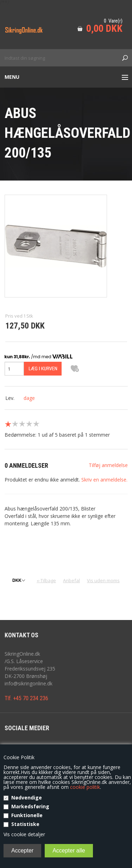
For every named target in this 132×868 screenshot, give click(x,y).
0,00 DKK (104, 28)
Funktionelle (27, 815)
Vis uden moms (103, 580)
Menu (12, 77)
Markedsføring (30, 806)
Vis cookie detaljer (24, 834)
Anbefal (71, 580)
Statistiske (25, 824)
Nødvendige (27, 798)
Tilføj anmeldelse (108, 465)
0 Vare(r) (113, 21)
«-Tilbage (46, 580)
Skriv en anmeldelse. (104, 480)
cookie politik (85, 787)
